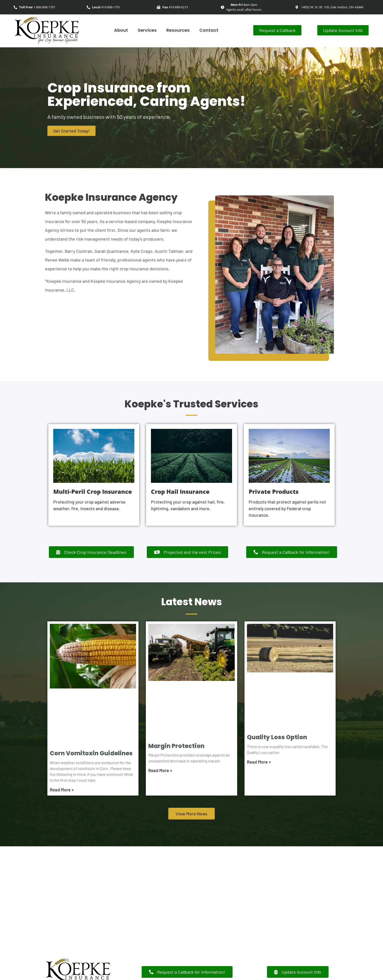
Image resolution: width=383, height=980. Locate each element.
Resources (178, 30)
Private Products (274, 491)
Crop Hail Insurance (180, 491)
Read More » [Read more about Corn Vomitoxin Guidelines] (62, 790)
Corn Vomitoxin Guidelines (91, 753)
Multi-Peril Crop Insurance (93, 491)
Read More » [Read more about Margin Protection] (160, 770)
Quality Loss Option (277, 737)
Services (147, 30)
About (121, 30)
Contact (209, 30)
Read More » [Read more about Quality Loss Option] (259, 762)
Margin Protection (176, 746)
